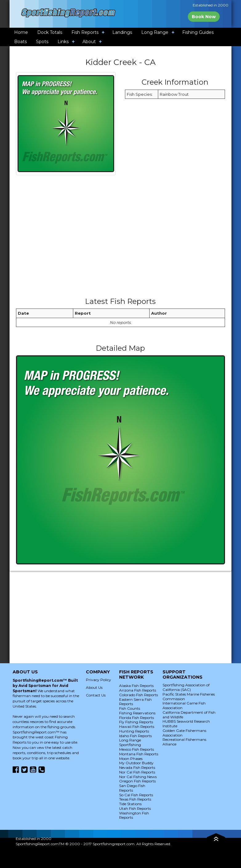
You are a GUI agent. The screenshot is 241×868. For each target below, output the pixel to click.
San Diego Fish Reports (132, 788)
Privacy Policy (98, 680)
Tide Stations (130, 804)
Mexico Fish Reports (137, 749)
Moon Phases (131, 759)
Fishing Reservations (137, 713)
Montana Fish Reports (139, 754)
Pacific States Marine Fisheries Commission (189, 696)
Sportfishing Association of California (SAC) (186, 687)
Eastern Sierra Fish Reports (135, 702)
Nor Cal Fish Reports (137, 772)
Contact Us (96, 695)
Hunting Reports (134, 731)
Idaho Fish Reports (135, 736)
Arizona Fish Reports (138, 690)
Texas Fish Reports (135, 799)
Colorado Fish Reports (139, 695)
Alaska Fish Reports (136, 686)
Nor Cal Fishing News (138, 777)
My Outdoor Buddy (136, 763)
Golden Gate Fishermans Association (184, 733)
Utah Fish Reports (135, 808)
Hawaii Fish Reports (137, 727)
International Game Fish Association (184, 705)
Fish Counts (130, 708)
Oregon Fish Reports (137, 781)
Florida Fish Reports (137, 718)
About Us (94, 687)
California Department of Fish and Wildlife (189, 715)
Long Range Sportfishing (130, 742)
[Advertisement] (128, 238)
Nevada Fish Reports (137, 767)
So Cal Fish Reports (136, 795)
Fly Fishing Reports (136, 722)
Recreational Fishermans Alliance (184, 742)
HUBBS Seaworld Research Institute (186, 724)
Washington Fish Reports (134, 815)
